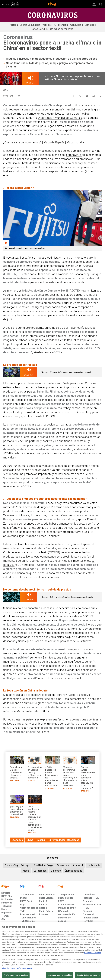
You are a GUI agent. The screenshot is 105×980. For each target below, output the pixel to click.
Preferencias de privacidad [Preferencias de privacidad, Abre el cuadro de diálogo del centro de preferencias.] (16, 975)
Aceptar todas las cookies (88, 975)
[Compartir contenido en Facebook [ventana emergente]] (74, 95)
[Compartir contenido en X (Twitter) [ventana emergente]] (80, 95)
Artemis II (78, 865)
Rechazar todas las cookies (60, 975)
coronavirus (74, 155)
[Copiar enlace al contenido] (100, 95)
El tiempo (56, 871)
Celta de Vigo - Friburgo (17, 865)
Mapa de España (54, 142)
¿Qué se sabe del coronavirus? (22, 142)
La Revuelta (94, 865)
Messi (26, 871)
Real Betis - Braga (43, 865)
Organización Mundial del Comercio (60, 118)
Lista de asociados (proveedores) (17, 968)
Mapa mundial (76, 142)
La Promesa (40, 871)
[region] (52, 951)
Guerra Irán (63, 865)
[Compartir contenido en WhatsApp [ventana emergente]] (94, 95)
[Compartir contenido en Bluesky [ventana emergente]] (87, 95)
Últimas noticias (73, 871)
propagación (11, 167)
